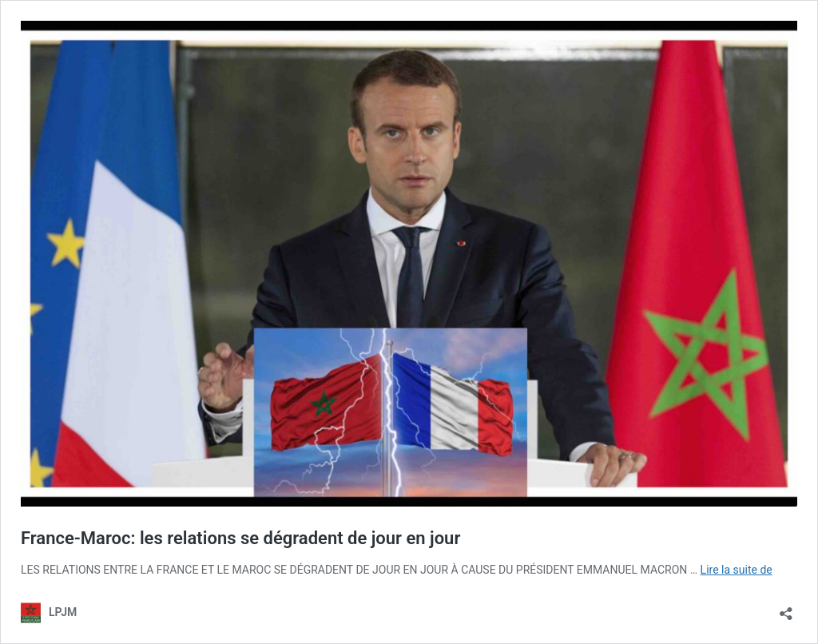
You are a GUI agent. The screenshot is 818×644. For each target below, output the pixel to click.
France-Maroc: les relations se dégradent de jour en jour (240, 538)
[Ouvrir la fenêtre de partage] (786, 608)
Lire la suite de (737, 570)
